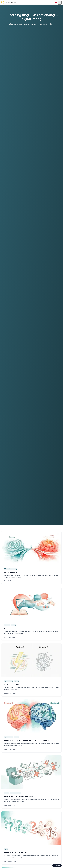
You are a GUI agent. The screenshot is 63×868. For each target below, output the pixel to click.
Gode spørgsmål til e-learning (15, 852)
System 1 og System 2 (12, 684)
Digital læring (7, 625)
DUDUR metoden (8, 569)
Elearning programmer (15, 793)
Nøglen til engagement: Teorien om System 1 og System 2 (26, 740)
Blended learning (10, 628)
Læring (15, 569)
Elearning (14, 625)
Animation (6, 793)
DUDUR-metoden (10, 572)
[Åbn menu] (60, 3)
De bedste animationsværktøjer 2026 (18, 796)
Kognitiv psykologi (8, 681)
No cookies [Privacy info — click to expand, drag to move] (57, 865)
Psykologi (16, 681)
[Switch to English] (56, 3)
